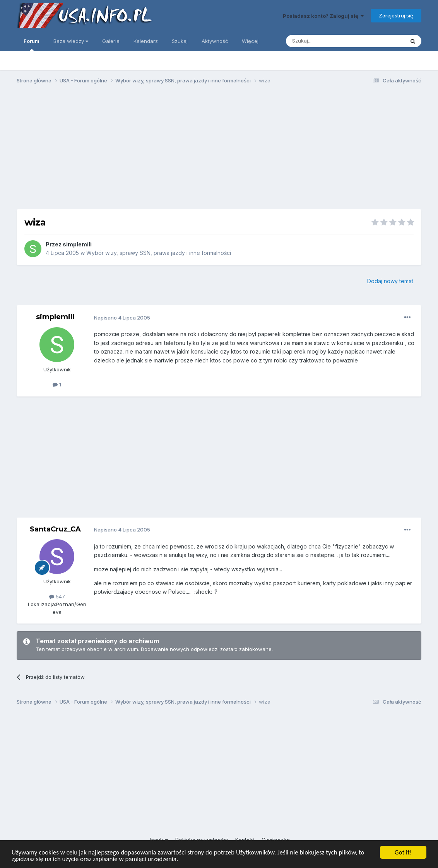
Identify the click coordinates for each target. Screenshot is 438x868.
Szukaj (180, 41)
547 (57, 596)
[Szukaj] (326, 41)
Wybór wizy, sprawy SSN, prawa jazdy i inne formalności (159, 253)
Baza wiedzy (71, 41)
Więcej (250, 41)
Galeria (111, 41)
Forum (32, 44)
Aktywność (215, 41)
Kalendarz (146, 41)
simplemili (77, 244)
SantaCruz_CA (55, 529)
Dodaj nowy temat (390, 281)
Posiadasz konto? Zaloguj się (323, 16)
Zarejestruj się (396, 15)
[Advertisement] (219, 150)
